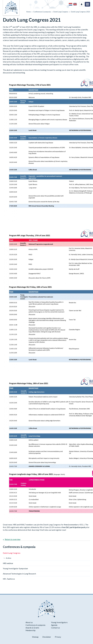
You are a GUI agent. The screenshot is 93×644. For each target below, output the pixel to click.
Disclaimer (47, 637)
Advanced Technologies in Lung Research (19, 574)
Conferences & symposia (19, 547)
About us (29, 622)
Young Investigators (59, 622)
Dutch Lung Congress (12, 553)
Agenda (54, 625)
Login (81, 4)
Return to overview (13, 539)
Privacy (58, 637)
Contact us (55, 628)
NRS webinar (8, 563)
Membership (31, 630)
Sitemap (35, 637)
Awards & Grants (32, 628)
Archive (8, 558)
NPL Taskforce (9, 579)
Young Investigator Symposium (15, 568)
